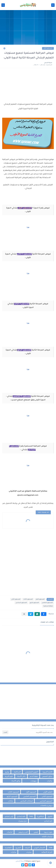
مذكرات (50, 781)
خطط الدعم (34, 776)
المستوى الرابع (34, 603)
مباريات (29, 852)
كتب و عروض (23, 832)
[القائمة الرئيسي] (53, 5)
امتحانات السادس (27, 801)
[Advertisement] (28, 28)
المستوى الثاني (16, 599)
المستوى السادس (21, 603)
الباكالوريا (40, 816)
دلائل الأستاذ (21, 776)
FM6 (51, 848)
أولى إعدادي (9, 816)
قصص (36, 832)
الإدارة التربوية (47, 772)
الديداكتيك (17, 772)
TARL (31, 816)
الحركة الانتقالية (47, 852)
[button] (44, 614)
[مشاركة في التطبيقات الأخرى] (24, 614)
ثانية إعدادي (48, 821)
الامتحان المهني (39, 848)
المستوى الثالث (28, 599)
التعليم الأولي (48, 792)
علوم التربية (9, 776)
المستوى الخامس (47, 603)
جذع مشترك (22, 821)
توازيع (7, 772)
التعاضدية (8, 848)
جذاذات (11, 801)
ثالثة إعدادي (21, 816)
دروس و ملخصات (46, 805)
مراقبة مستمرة (48, 606)
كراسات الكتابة (47, 836)
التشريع (18, 848)
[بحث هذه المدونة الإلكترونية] (31, 732)
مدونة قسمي (20, 861)
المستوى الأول (48, 48)
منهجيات (33, 781)
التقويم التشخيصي (32, 772)
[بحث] (3, 5)
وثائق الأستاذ (16, 781)
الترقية (27, 848)
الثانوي (50, 816)
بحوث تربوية (48, 832)
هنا (28, 228)
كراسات (10, 832)
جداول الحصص (47, 776)
